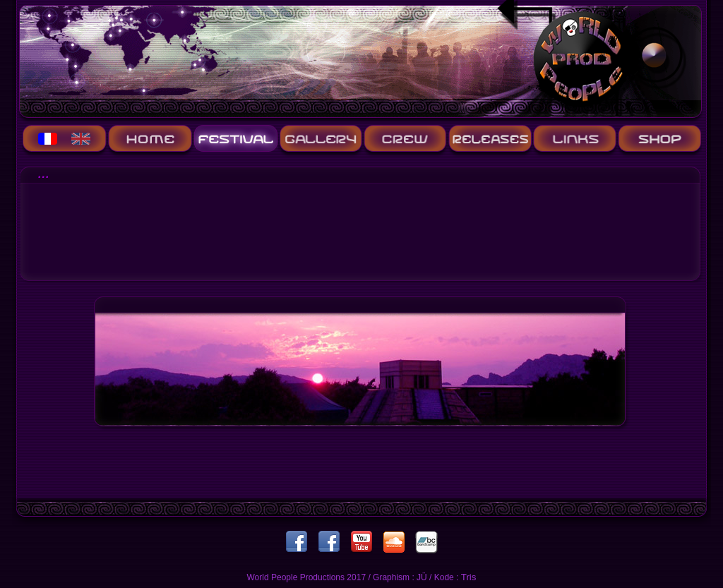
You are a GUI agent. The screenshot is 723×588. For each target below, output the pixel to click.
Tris (469, 577)
